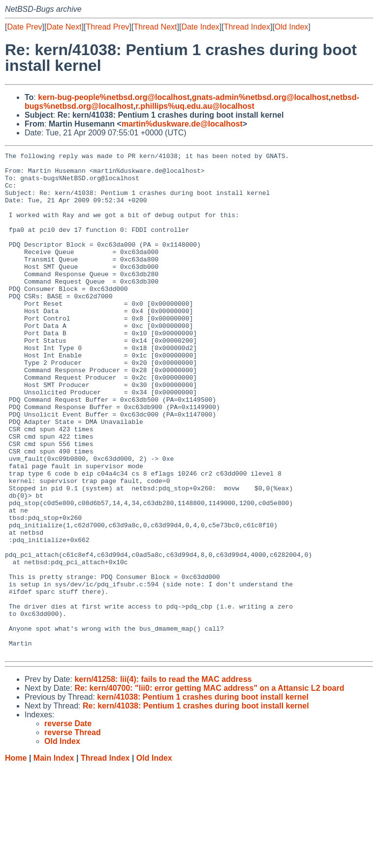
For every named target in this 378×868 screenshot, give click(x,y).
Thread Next (155, 27)
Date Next (64, 27)
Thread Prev (108, 27)
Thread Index (247, 27)
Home (16, 858)
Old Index (291, 27)
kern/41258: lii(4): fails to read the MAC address (163, 780)
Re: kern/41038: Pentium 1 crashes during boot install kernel (196, 806)
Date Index (200, 27)
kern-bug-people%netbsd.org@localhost (114, 97)
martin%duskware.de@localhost (182, 124)
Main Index (54, 858)
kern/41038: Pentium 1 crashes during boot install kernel (203, 797)
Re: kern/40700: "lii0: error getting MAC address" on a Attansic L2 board (209, 788)
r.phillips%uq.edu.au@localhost (195, 106)
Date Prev (24, 27)
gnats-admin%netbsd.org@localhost (260, 97)
